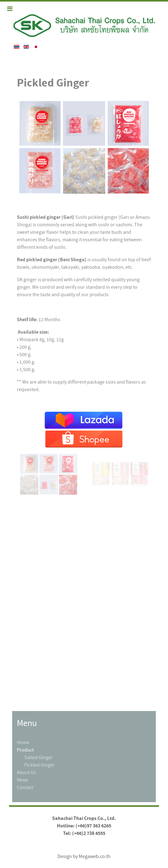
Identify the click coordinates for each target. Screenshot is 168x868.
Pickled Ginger (40, 765)
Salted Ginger (39, 758)
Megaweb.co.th (95, 856)
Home (23, 743)
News (22, 780)
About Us (26, 772)
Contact (25, 787)
